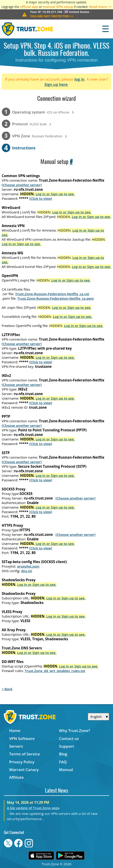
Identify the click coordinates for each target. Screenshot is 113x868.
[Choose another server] (22, 185)
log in (79, 79)
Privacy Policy (22, 762)
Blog (63, 754)
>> (52, 16)
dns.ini (27, 571)
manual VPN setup (58, 7)
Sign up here (56, 84)
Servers (16, 746)
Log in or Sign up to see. (55, 194)
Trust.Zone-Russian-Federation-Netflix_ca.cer (52, 294)
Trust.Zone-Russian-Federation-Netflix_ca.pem (56, 298)
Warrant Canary (24, 770)
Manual (66, 770)
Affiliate (16, 777)
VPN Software (22, 738)
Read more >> (100, 7)
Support (67, 746)
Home (15, 731)
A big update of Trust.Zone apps (33, 808)
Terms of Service (24, 754)
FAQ (63, 762)
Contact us (69, 738)
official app (29, 7)
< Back (7, 689)
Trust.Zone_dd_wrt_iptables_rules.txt (55, 671)
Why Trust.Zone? (75, 731)
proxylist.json (28, 566)
